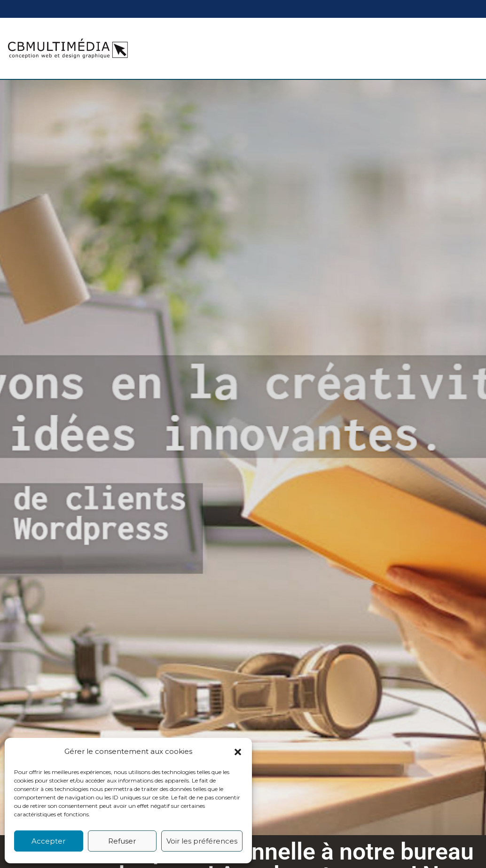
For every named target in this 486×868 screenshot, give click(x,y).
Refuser (122, 841)
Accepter (48, 841)
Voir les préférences (202, 841)
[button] (238, 752)
